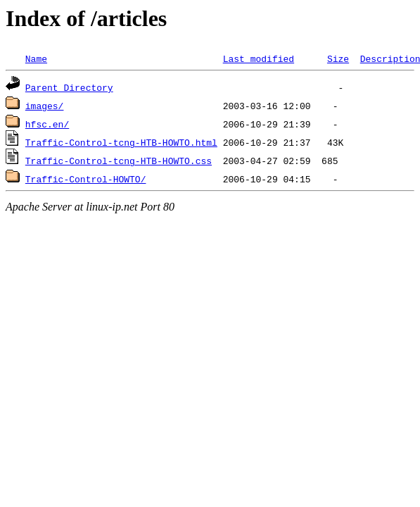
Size (338, 58)
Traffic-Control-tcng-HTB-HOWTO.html (121, 142)
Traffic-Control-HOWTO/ (86, 179)
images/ (45, 106)
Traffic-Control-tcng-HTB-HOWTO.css (119, 161)
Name (36, 58)
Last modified (259, 58)
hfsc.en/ (47, 124)
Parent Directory (69, 87)
